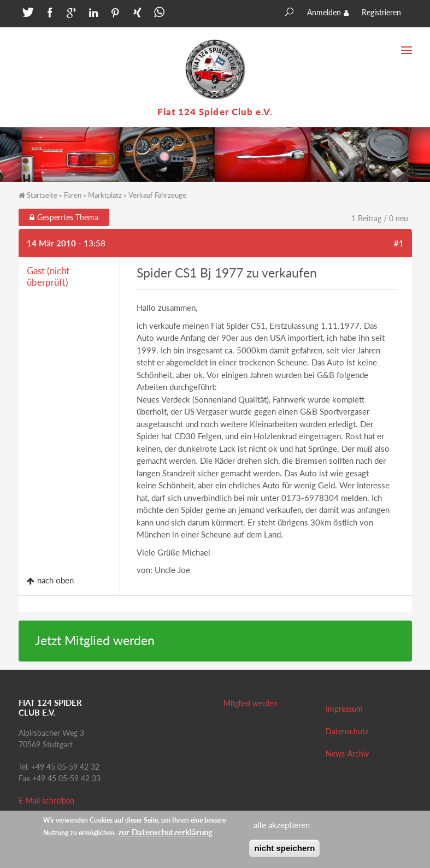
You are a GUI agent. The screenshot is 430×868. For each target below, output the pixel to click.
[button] (27, 15)
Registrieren (381, 12)
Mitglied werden (251, 703)
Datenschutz (347, 731)
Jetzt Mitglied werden (95, 640)
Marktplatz (105, 195)
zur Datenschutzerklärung (165, 836)
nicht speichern (284, 852)
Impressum (344, 709)
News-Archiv (347, 754)
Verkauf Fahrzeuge (157, 195)
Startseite (42, 195)
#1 (399, 243)
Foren (73, 195)
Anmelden (324, 12)
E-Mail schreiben (46, 801)
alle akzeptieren (282, 829)
